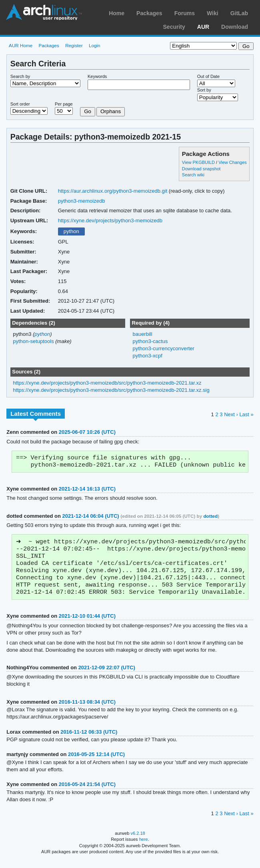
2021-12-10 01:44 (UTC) (87, 624)
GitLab (239, 13)
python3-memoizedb (82, 201)
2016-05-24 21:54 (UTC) (87, 792)
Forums (185, 13)
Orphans (111, 111)
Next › (231, 414)
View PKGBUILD (199, 162)
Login (95, 45)
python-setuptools (33, 341)
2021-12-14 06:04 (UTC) (90, 518)
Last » (246, 414)
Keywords (97, 76)
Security (174, 27)
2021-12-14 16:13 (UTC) (87, 490)
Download (235, 27)
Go (88, 111)
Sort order (20, 104)
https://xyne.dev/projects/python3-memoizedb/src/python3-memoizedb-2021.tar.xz (107, 383)
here (144, 847)
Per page (64, 104)
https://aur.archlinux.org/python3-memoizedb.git (113, 191)
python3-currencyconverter (163, 348)
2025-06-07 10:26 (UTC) (87, 432)
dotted (210, 518)
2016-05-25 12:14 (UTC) (96, 762)
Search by (20, 76)
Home (117, 13)
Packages (149, 13)
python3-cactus (150, 341)
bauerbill (142, 334)
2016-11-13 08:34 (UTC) (87, 709)
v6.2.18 (138, 841)
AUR (203, 27)
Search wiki (193, 175)
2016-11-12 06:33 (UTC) (89, 739)
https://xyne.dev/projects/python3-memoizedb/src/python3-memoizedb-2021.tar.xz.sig (111, 390)
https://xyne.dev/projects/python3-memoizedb (110, 220)
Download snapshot (201, 169)
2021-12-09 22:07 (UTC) (107, 675)
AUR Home (21, 45)
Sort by (204, 90)
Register (74, 45)
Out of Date (208, 76)
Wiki (213, 13)
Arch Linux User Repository (44, 12)
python (71, 231)
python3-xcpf (147, 356)
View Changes (233, 162)
